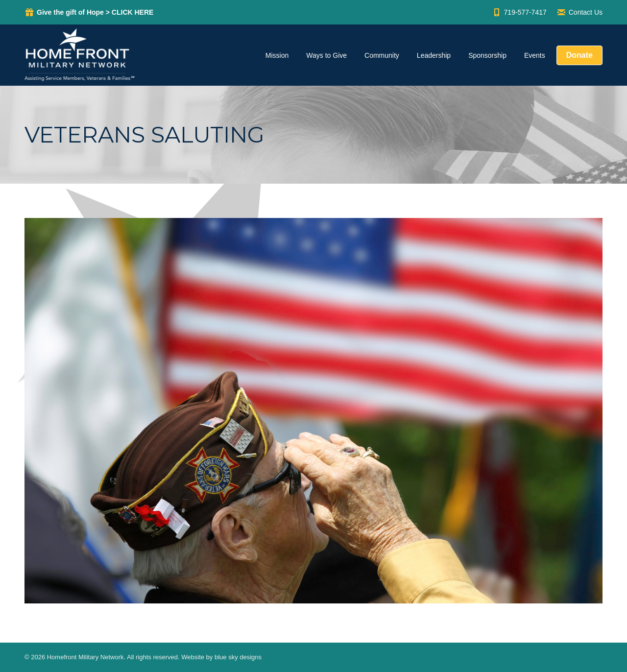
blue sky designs (238, 657)
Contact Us (579, 12)
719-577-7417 (519, 12)
